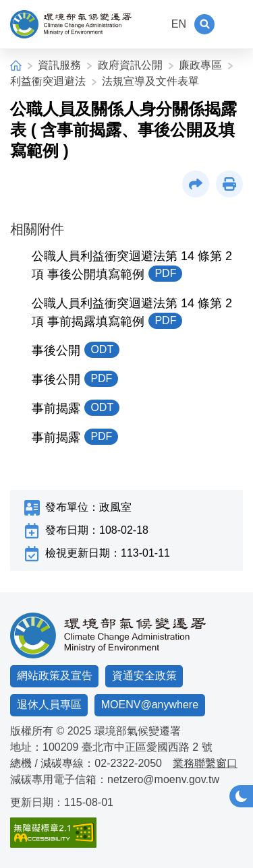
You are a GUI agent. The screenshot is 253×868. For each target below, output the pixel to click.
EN (179, 24)
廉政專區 (200, 65)
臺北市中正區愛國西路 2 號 (147, 747)
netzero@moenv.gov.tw (163, 779)
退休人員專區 (49, 705)
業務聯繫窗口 (205, 763)
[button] (204, 24)
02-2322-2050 (128, 763)
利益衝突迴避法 (48, 81)
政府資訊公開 (130, 65)
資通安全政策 (144, 676)
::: (154, 24)
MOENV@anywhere (150, 705)
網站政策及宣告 (55, 676)
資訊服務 (59, 65)
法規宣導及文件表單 (150, 81)
